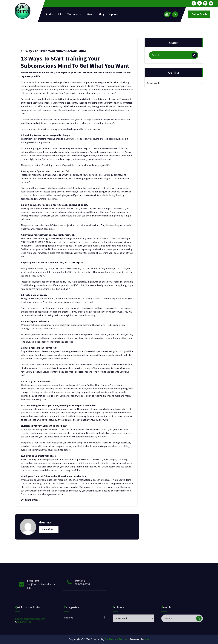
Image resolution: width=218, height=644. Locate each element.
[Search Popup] (175, 14)
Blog (101, 14)
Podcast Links (54, 14)
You (147, 639)
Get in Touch (199, 14)
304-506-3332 (82, 592)
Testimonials (75, 14)
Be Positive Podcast (117, 639)
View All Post (49, 529)
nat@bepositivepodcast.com (41, 593)
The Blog (69, 625)
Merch (91, 14)
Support (113, 14)
